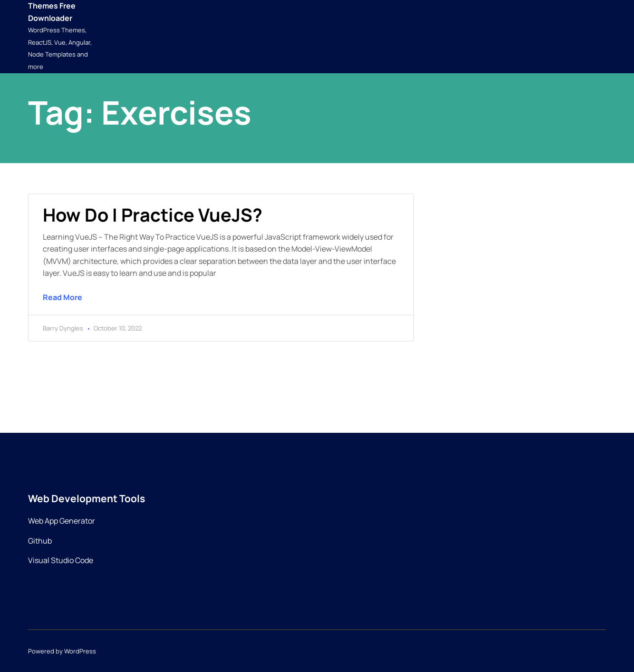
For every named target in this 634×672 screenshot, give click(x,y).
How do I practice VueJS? (153, 214)
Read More (62, 297)
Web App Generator (62, 521)
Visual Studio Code (61, 560)
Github (40, 541)
